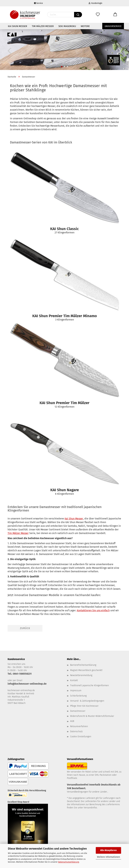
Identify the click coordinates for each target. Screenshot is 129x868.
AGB (72, 721)
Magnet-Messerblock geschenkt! (86, 670)
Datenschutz (76, 731)
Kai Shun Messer (74, 519)
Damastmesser (78, 711)
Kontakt (74, 680)
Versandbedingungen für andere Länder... (88, 792)
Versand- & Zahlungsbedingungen (87, 701)
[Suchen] (78, 15)
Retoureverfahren (79, 726)
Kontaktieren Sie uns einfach (93, 610)
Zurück (25, 628)
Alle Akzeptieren (108, 850)
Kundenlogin (95, 3)
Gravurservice (113, 26)
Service (38, 3)
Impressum (76, 691)
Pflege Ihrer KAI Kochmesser (84, 706)
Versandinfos (90, 808)
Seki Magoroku (67, 26)
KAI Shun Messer (17, 26)
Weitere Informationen (109, 857)
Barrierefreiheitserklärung (83, 665)
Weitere (85, 26)
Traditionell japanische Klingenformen (89, 685)
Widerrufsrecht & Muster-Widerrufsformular (92, 716)
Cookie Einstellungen (81, 737)
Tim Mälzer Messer (43, 26)
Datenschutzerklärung (69, 862)
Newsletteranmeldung (81, 675)
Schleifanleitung (78, 696)
